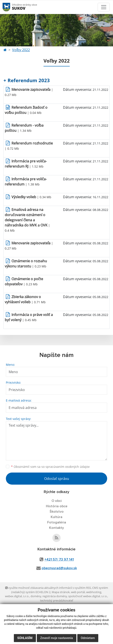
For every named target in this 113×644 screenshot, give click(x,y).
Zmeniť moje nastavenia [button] (57, 638)
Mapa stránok (61, 592)
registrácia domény (55, 596)
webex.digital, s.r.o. (17, 596)
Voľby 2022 (21, 50)
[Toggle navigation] (104, 7)
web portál (78, 592)
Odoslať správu (57, 479)
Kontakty (56, 528)
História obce (57, 506)
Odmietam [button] (88, 638)
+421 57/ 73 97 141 (59, 559)
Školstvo (57, 512)
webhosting (94, 592)
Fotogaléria (57, 522)
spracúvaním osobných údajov (68, 467)
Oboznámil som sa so (50, 467)
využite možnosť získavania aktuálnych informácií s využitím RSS (48, 588)
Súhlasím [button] (25, 638)
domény (36, 596)
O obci (57, 501)
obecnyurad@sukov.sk (59, 568)
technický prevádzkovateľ (56, 600)
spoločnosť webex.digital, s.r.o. (88, 596)
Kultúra (56, 517)
